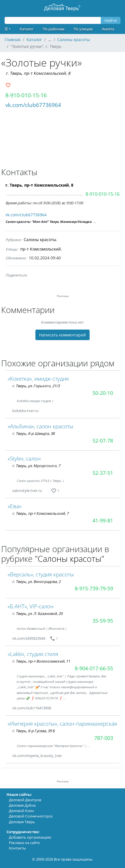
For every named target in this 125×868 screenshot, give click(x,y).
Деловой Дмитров (25, 800)
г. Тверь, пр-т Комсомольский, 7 (40, 513)
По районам (54, 29)
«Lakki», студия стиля (33, 654)
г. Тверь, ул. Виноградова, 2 (36, 582)
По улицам (83, 29)
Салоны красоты (40, 240)
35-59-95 (103, 621)
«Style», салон (24, 458)
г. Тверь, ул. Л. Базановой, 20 (37, 613)
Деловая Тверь (22, 822)
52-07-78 (103, 441)
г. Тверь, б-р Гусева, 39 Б (34, 731)
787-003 (104, 738)
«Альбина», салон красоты (41, 426)
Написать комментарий (62, 335)
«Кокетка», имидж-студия (38, 379)
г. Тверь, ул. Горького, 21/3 (36, 386)
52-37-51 (103, 473)
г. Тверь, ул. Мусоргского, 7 (36, 466)
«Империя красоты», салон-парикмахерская (62, 723)
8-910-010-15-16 (26, 95)
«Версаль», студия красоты (41, 574)
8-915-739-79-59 (94, 588)
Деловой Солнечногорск (31, 816)
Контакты (17, 848)
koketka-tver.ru (25, 411)
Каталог (27, 29)
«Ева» (15, 506)
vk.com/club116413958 (32, 708)
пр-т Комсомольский (41, 249)
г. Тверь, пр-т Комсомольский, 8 (38, 73)
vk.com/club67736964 (33, 105)
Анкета (108, 29)
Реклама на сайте (24, 843)
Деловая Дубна (22, 805)
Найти (111, 20)
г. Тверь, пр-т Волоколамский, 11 (41, 661)
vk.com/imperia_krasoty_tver (37, 756)
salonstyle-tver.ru (27, 490)
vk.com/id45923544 (29, 638)
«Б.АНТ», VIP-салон (31, 606)
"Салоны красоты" (69, 559)
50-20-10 (103, 393)
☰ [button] (6, 29)
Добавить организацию (30, 837)
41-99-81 (103, 520)
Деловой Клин (21, 811)
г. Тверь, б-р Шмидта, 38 (33, 433)
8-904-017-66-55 (94, 668)
